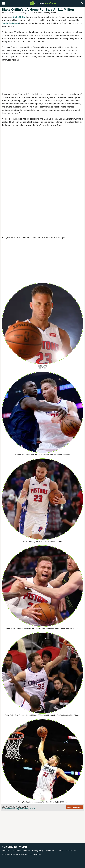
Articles (39, 13)
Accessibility (51, 851)
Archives (26, 851)
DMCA (60, 851)
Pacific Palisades (10, 23)
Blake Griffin (19, 17)
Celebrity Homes (50, 13)
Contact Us (16, 851)
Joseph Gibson (10, 13)
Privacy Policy (38, 851)
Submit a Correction (75, 807)
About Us (6, 851)
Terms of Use (71, 851)
